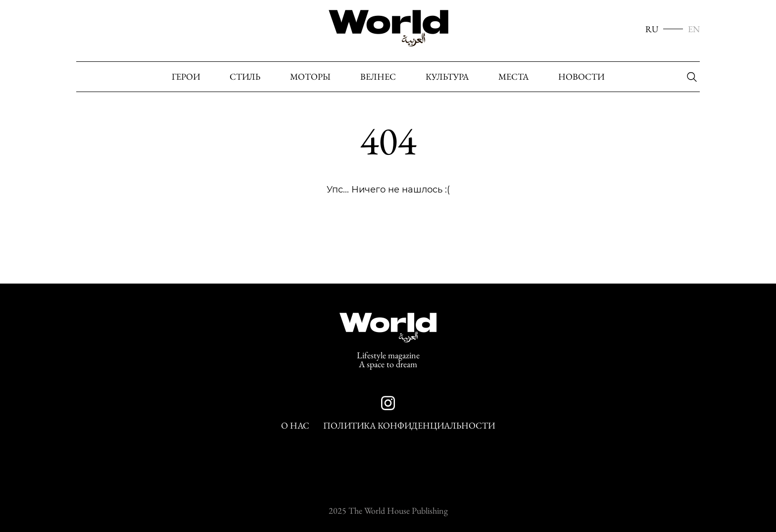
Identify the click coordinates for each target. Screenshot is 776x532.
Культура (447, 77)
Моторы (310, 77)
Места (513, 77)
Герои (186, 77)
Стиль (245, 77)
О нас (295, 426)
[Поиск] (689, 77)
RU (652, 29)
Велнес (378, 77)
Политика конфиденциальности (409, 426)
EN (694, 29)
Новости (581, 77)
